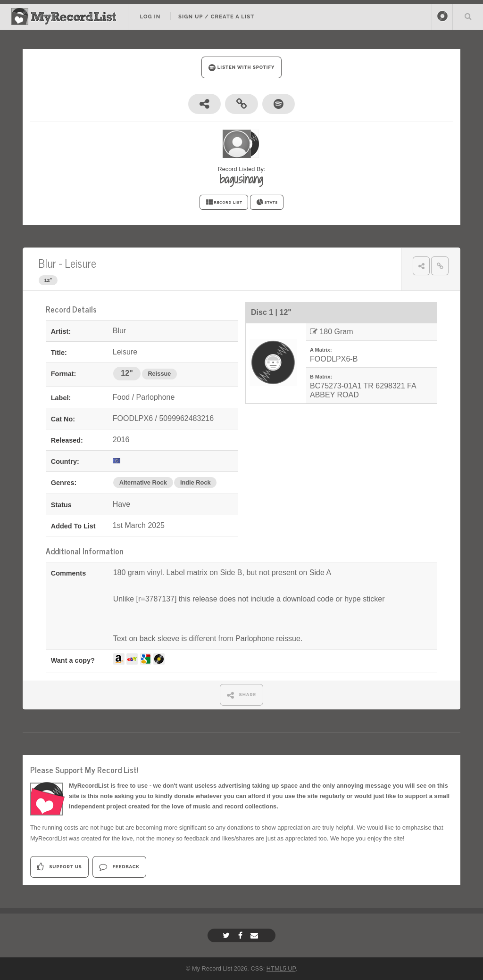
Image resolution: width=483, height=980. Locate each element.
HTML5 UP (281, 968)
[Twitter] (227, 935)
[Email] (255, 935)
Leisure (80, 263)
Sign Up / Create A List (216, 16)
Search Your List (468, 16)
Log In (150, 16)
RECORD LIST (224, 202)
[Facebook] (241, 935)
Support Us (59, 867)
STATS (267, 202)
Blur (47, 263)
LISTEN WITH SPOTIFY (242, 68)
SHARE (242, 695)
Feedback (119, 867)
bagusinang (241, 179)
